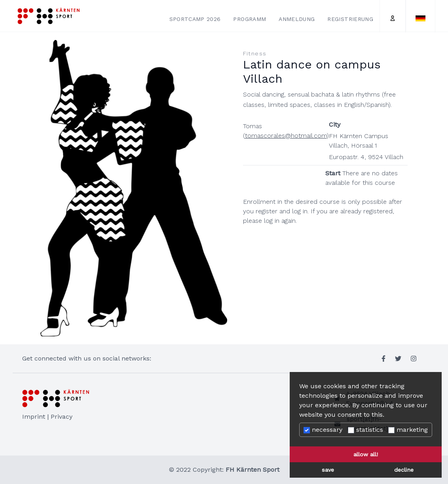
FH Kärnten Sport (252, 470)
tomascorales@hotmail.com (286, 136)
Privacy (62, 417)
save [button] (328, 470)
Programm (250, 19)
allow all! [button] (366, 454)
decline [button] (404, 470)
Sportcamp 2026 (195, 19)
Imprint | (36, 417)
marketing (408, 430)
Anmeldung (297, 19)
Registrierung (350, 19)
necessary (323, 430)
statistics (365, 430)
